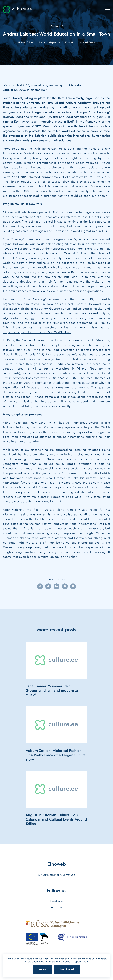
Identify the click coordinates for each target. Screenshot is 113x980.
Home (21, 42)
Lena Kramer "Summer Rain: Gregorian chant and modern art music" (53, 691)
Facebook (57, 901)
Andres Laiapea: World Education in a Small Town (67, 42)
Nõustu (42, 969)
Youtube (56, 907)
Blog (32, 42)
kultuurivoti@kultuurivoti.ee (56, 875)
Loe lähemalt (67, 969)
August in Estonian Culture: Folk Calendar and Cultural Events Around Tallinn (56, 819)
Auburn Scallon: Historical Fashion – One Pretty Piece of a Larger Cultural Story (56, 755)
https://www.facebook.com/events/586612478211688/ (40, 378)
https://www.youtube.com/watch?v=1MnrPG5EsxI (37, 332)
